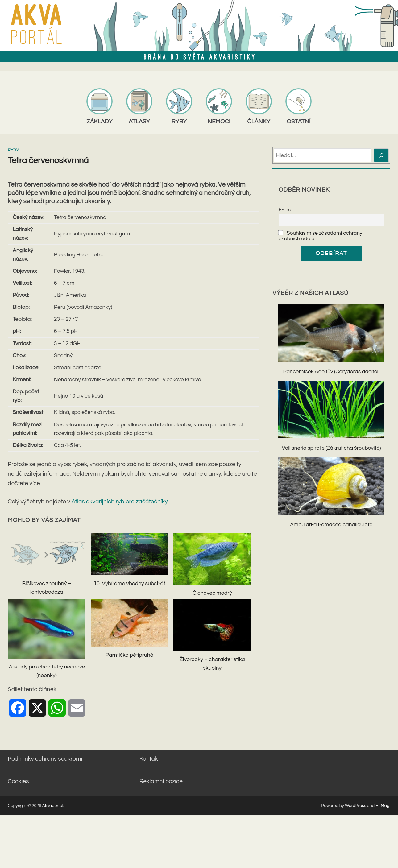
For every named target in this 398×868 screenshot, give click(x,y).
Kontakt (150, 759)
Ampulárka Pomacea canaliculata (331, 525)
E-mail (286, 210)
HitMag (382, 806)
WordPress (356, 806)
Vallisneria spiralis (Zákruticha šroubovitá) (331, 448)
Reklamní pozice (161, 781)
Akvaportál (53, 806)
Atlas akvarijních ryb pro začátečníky (120, 502)
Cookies (18, 781)
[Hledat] (381, 155)
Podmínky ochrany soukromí (45, 759)
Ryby (13, 150)
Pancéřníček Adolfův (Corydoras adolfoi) (332, 372)
